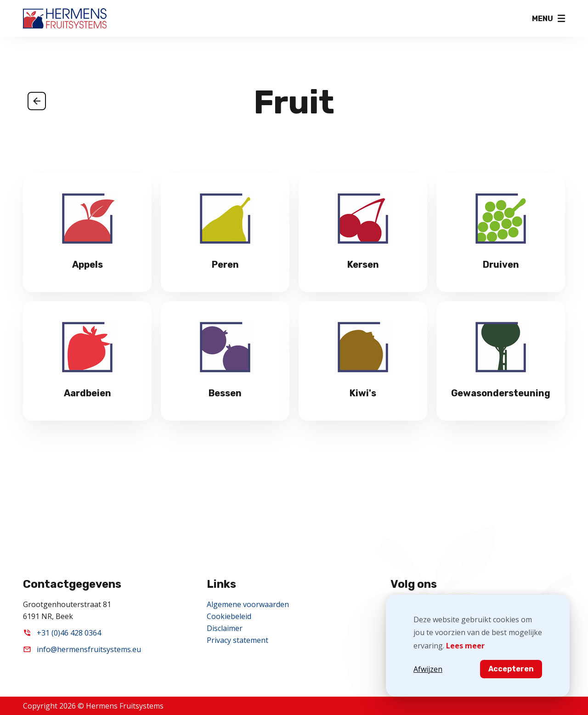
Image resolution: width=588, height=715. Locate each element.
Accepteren (511, 669)
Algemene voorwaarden (248, 604)
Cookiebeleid (229, 616)
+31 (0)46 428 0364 (69, 633)
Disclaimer (225, 628)
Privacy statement (237, 640)
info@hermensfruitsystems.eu (89, 649)
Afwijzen (428, 669)
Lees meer (465, 646)
